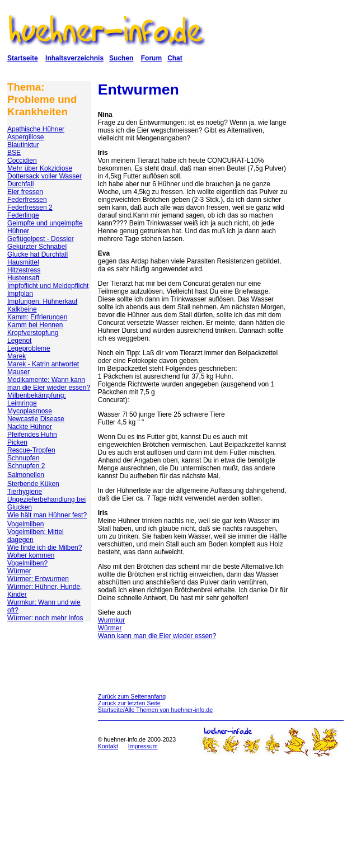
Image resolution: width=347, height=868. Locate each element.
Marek (17, 356)
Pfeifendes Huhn (32, 435)
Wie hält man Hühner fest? (47, 515)
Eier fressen (25, 192)
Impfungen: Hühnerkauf (42, 301)
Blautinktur (23, 145)
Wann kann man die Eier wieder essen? (157, 636)
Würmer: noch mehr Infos (45, 618)
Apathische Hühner (36, 129)
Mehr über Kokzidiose (40, 168)
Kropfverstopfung (33, 333)
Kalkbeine (22, 309)
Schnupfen (23, 458)
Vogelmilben (25, 524)
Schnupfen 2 (26, 466)
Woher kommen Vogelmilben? (31, 559)
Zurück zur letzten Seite (129, 703)
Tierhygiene (25, 492)
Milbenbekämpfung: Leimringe (37, 399)
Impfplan (20, 294)
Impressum (143, 746)
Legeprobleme (29, 348)
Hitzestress (24, 270)
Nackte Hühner (30, 427)
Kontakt (108, 746)
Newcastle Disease (36, 419)
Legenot (19, 341)
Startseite (23, 58)
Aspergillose (25, 137)
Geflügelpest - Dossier (41, 239)
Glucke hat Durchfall (37, 254)
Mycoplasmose (30, 411)
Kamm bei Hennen (35, 325)
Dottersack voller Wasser (44, 176)
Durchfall (20, 184)
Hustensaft (23, 278)
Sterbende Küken (33, 484)
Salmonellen (26, 475)
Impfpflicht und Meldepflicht (48, 286)
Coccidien (22, 161)
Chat (175, 58)
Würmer (19, 571)
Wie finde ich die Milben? (44, 548)
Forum (151, 58)
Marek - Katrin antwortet (43, 364)
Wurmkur (111, 620)
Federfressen (27, 200)
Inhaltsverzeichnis (74, 58)
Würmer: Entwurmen (38, 579)
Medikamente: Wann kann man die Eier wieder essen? (49, 384)
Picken (17, 442)
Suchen (121, 58)
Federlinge (23, 215)
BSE (14, 153)
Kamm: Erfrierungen (37, 317)
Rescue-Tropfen (31, 450)
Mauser (18, 372)
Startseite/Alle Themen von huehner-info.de (155, 710)
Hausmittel (23, 262)
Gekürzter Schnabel (37, 247)
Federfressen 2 (30, 207)
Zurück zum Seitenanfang (132, 696)
